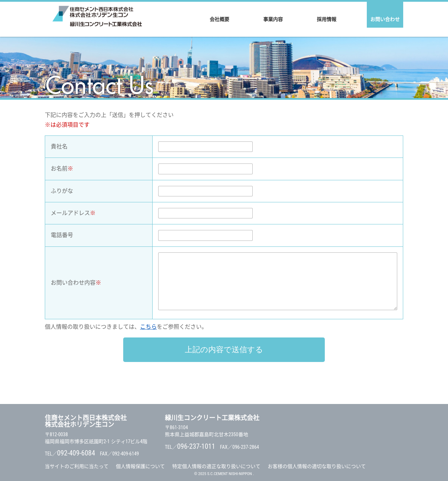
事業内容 (273, 19)
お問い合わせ (385, 19)
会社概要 (219, 19)
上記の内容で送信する (224, 350)
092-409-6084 (76, 453)
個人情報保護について (140, 466)
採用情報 (327, 19)
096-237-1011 (196, 446)
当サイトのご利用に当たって (77, 466)
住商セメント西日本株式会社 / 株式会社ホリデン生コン (97, 19)
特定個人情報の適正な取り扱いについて (216, 466)
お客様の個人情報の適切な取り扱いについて (317, 466)
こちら (148, 327)
